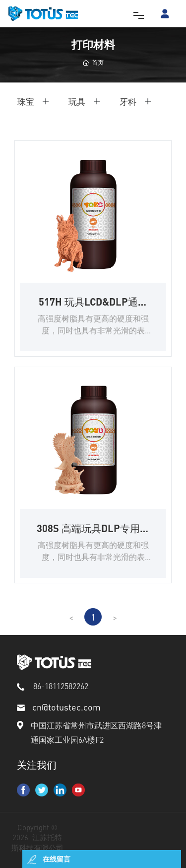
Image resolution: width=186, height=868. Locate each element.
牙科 (128, 101)
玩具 (77, 101)
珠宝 (26, 101)
